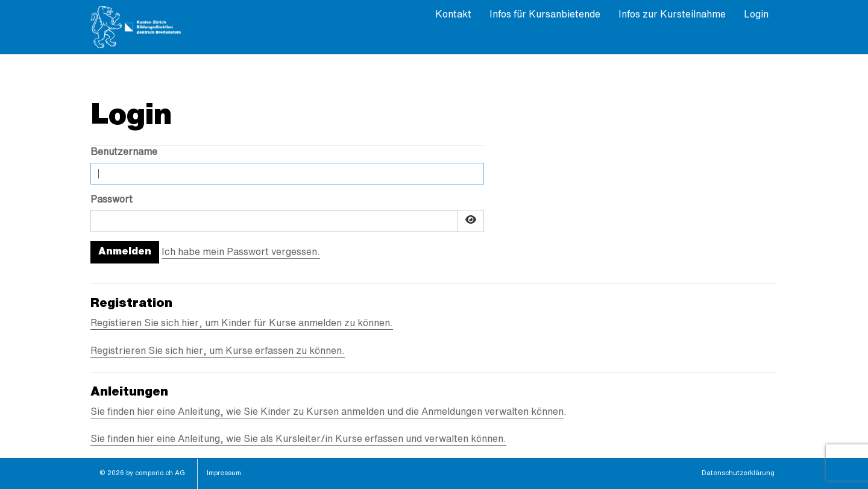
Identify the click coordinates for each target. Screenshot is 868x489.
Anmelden (125, 252)
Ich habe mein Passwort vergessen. (241, 253)
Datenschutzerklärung (738, 474)
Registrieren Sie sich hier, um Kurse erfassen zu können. (218, 352)
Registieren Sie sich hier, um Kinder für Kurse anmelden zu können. (242, 324)
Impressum (224, 474)
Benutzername (124, 153)
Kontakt (453, 15)
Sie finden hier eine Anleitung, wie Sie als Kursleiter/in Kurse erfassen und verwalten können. (298, 440)
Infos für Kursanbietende (545, 15)
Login (756, 15)
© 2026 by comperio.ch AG (142, 474)
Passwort (112, 200)
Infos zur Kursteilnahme (672, 15)
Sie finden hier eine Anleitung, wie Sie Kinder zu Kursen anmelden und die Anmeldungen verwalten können (327, 412)
